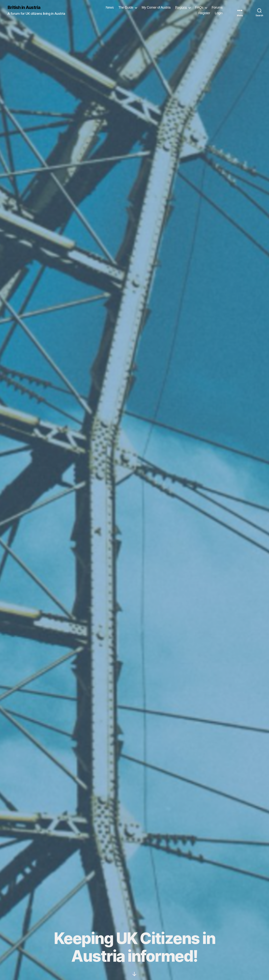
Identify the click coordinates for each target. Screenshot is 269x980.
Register (204, 13)
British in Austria (24, 7)
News (110, 7)
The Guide (126, 7)
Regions (181, 7)
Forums (217, 7)
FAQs (199, 7)
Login (219, 13)
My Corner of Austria (156, 7)
